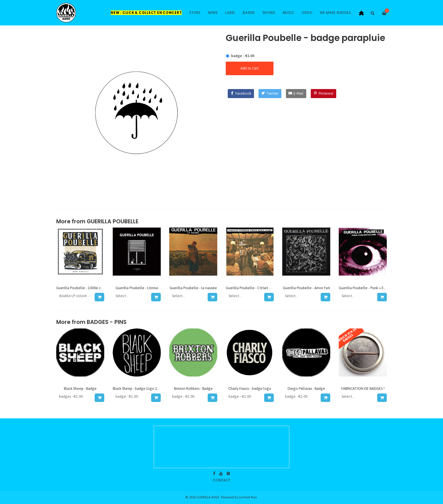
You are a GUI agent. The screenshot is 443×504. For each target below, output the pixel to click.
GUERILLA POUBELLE (113, 221)
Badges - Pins (107, 322)
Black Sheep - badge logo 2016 (138, 389)
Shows (269, 13)
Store (195, 13)
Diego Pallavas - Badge (306, 389)
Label (230, 13)
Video (307, 13)
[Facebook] (241, 94)
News (213, 13)
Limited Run (248, 497)
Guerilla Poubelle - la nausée (193, 288)
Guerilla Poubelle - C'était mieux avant (257, 288)
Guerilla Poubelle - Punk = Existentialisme (373, 288)
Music (289, 13)
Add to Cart (250, 68)
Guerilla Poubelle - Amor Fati (306, 288)
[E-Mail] (296, 94)
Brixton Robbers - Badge (193, 389)
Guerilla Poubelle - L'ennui (137, 288)
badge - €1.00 (243, 56)
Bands (249, 13)
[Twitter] (270, 94)
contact (222, 480)
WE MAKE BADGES (335, 13)
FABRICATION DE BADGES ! (363, 389)
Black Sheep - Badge (80, 389)
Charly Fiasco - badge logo (250, 389)
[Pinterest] (323, 94)
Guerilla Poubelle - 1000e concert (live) (88, 288)
